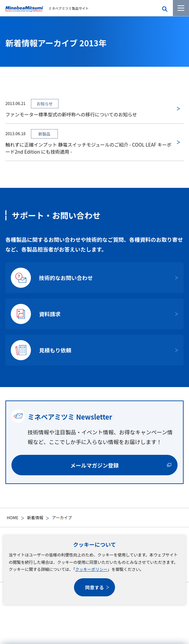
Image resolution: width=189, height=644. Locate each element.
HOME (12, 517)
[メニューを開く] (181, 8)
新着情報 (35, 517)
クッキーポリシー (91, 569)
